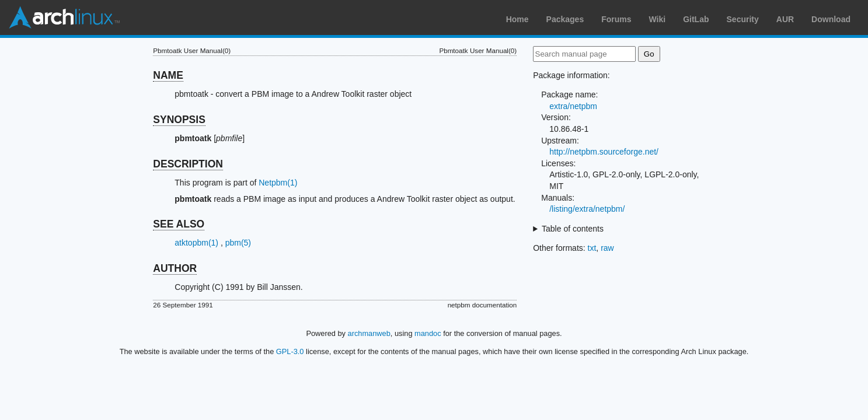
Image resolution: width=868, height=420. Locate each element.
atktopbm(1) (196, 243)
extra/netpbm (573, 106)
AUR (785, 19)
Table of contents (573, 229)
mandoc (428, 333)
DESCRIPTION (188, 164)
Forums (616, 19)
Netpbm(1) (278, 183)
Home (517, 19)
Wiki (658, 19)
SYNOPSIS (179, 120)
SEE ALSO (179, 224)
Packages (565, 19)
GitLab (696, 19)
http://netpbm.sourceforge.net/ (604, 152)
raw (607, 248)
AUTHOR (175, 268)
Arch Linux (64, 17)
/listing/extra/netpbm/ (587, 209)
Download (831, 19)
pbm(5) (238, 243)
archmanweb (369, 333)
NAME (168, 75)
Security (743, 19)
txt (592, 248)
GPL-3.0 (290, 351)
